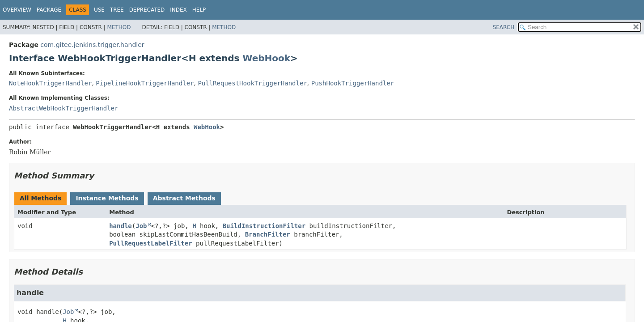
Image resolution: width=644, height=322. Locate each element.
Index (178, 10)
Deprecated (147, 10)
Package (49, 10)
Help (199, 10)
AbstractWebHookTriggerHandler (64, 108)
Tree (117, 10)
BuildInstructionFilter (264, 226)
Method (119, 27)
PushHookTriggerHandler (353, 83)
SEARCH (504, 27)
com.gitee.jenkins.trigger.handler (92, 45)
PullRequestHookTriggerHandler (252, 83)
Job (141, 226)
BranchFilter (268, 234)
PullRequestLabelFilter (150, 243)
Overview (17, 10)
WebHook (266, 58)
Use (99, 10)
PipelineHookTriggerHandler (145, 83)
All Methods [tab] (40, 198)
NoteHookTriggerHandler (50, 83)
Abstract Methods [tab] (184, 198)
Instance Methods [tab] (107, 198)
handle (121, 226)
